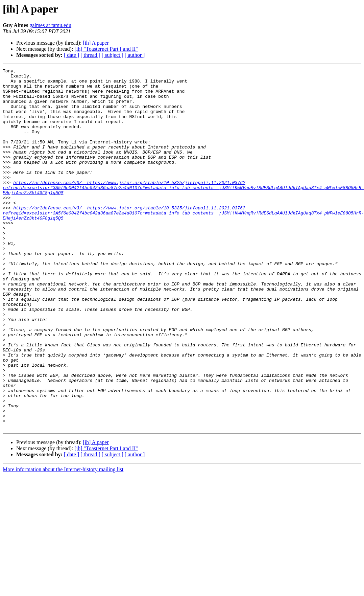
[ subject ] (113, 55)
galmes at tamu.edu (50, 25)
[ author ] (135, 55)
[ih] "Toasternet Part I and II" (106, 49)
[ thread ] (90, 55)
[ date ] (71, 55)
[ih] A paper (96, 43)
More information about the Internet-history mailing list (63, 541)
